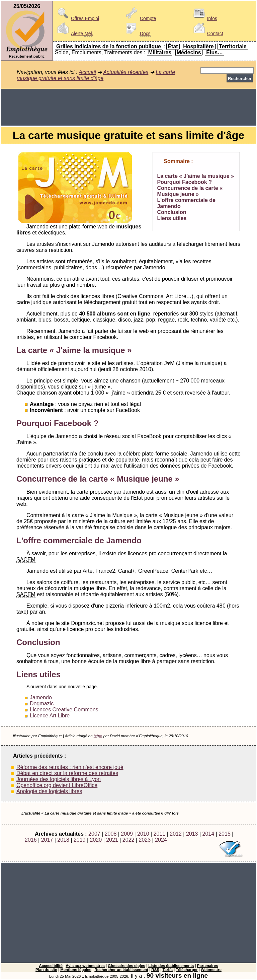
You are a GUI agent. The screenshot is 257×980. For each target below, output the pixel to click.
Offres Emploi (77, 18)
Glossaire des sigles (126, 966)
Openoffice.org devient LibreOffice (57, 785)
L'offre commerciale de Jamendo (79, 540)
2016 (31, 840)
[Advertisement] (128, 107)
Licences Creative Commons (64, 710)
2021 (112, 840)
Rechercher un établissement (121, 970)
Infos (204, 18)
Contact (207, 33)
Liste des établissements (171, 966)
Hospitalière (198, 46)
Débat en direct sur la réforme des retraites (67, 773)
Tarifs (167, 970)
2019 (80, 840)
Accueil (87, 72)
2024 (161, 840)
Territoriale (233, 46)
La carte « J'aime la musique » (195, 176)
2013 (192, 834)
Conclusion (172, 212)
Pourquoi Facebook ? (184, 182)
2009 (127, 834)
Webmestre (211, 970)
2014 (208, 834)
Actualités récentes (126, 72)
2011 (160, 834)
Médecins (189, 52)
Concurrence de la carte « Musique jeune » (190, 191)
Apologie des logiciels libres (49, 791)
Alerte (74, 33)
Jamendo (41, 697)
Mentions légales (76, 970)
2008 (111, 834)
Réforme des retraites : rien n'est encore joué (70, 767)
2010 (143, 834)
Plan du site (46, 970)
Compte (140, 18)
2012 (176, 834)
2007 (94, 834)
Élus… (215, 52)
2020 (96, 840)
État (173, 46)
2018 (63, 840)
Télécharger (187, 970)
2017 (47, 840)
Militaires (160, 52)
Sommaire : (178, 161)
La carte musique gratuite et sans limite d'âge (96, 75)
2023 (145, 840)
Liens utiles (172, 218)
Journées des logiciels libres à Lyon (59, 779)
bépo (98, 736)
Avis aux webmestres (85, 966)
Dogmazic (42, 704)
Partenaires (208, 966)
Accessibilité (51, 966)
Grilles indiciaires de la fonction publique (109, 46)
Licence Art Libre (50, 716)
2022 (128, 840)
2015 (225, 834)
